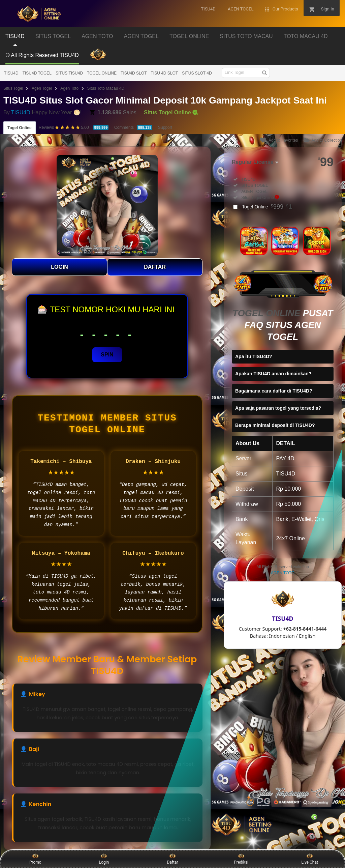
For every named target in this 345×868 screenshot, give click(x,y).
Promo (35, 859)
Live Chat (310, 859)
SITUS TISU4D (69, 73)
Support (165, 127)
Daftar (172, 859)
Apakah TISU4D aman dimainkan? (273, 374)
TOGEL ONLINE (102, 73)
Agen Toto (69, 88)
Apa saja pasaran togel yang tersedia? (278, 408)
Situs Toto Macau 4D (106, 88)
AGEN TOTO (283, 573)
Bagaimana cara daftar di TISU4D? (274, 391)
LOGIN (59, 267)
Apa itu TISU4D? (254, 356)
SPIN (107, 355)
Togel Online (20, 128)
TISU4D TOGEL (37, 73)
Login (104, 859)
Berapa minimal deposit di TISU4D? (275, 425)
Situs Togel (13, 88)
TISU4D (11, 73)
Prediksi (241, 859)
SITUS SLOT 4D (197, 73)
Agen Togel (42, 88)
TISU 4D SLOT (164, 73)
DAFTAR (155, 267)
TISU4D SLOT (134, 73)
